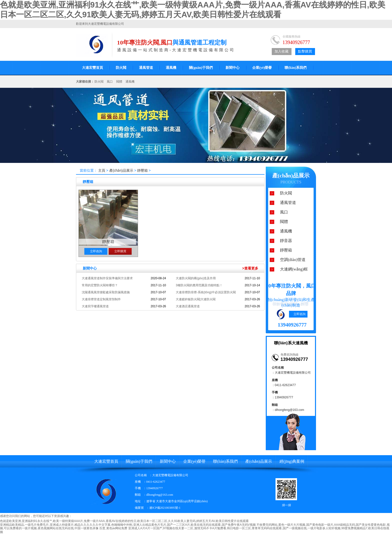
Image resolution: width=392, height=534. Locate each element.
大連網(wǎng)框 (294, 269)
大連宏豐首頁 (92, 68)
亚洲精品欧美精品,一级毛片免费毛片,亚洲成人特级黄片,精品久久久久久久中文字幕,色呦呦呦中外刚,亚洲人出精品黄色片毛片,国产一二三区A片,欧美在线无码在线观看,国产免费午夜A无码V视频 (128, 525)
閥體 (119, 82)
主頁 (102, 170)
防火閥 (121, 68)
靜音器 (286, 241)
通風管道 (146, 68)
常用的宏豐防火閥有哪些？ (100, 285)
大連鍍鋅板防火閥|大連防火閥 (196, 299)
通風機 (171, 68)
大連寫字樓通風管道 (95, 306)
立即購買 (120, 251)
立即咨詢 (96, 251)
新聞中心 (232, 68)
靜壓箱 (142, 170)
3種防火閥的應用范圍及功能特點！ (199, 285)
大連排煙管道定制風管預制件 (101, 299)
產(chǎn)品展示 (122, 170)
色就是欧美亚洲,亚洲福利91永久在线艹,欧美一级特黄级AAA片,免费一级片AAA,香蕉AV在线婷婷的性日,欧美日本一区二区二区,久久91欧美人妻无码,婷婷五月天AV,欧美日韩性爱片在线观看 (124, 521)
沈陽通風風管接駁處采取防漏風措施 (106, 292)
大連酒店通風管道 (188, 306)
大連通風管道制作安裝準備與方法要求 (107, 278)
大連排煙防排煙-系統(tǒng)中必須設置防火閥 (206, 292)
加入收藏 (281, 51)
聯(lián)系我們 (295, 68)
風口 (110, 82)
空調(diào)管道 (293, 260)
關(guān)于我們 (201, 68)
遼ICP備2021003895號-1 (165, 508)
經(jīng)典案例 (292, 461)
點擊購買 (305, 51)
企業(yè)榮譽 (262, 68)
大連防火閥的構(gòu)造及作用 (196, 278)
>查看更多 (250, 268)
